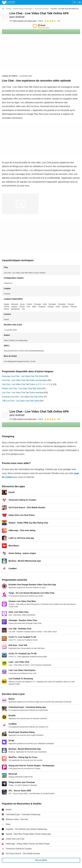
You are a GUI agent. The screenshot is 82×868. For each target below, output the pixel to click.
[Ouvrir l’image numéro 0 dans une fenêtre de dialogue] (20, 204)
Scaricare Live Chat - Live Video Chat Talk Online (23, 397)
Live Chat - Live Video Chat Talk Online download (23, 393)
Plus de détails (41, 860)
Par (23, 21)
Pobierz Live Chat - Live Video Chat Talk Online (22, 388)
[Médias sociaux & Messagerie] (23, 9)
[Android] (8, 9)
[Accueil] (3, 9)
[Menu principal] (80, 2)
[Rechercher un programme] (75, 2)
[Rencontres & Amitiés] (42, 9)
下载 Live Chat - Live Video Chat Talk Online (21, 401)
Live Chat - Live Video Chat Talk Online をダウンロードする (27, 384)
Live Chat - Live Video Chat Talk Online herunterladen (25, 380)
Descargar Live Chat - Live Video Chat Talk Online (23, 376)
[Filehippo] (8, 2)
